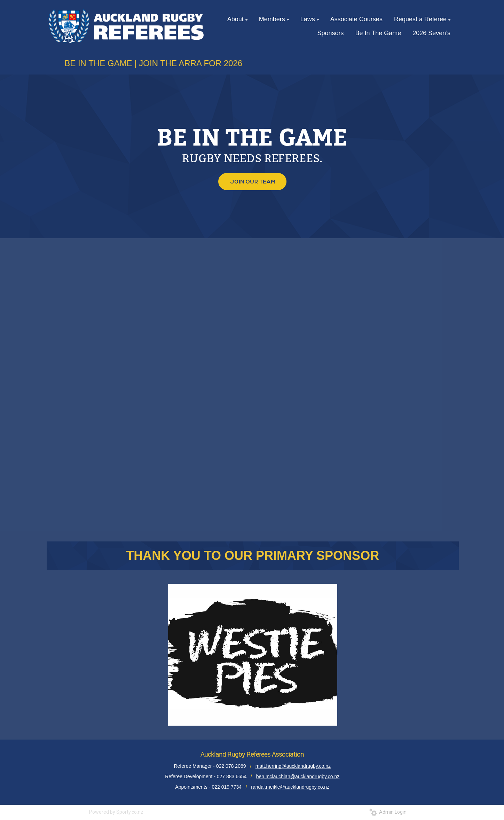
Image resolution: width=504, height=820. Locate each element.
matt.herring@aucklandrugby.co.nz (293, 766)
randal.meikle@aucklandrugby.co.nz (290, 787)
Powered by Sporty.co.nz (116, 812)
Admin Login (388, 812)
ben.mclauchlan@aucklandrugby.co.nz (298, 776)
